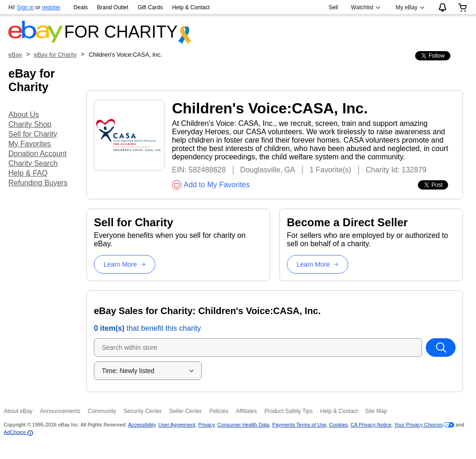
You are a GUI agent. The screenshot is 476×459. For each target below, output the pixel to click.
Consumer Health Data (244, 425)
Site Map (376, 411)
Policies (219, 411)
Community (102, 411)
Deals (81, 7)
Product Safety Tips (289, 411)
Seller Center (185, 411)
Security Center (142, 411)
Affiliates (247, 411)
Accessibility (142, 425)
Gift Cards (150, 7)
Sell (333, 7)
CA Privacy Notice (371, 425)
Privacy (206, 425)
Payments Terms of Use (300, 425)
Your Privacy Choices (418, 425)
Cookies (338, 425)
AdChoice (18, 432)
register (51, 7)
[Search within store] (441, 348)
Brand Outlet (113, 7)
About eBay (18, 411)
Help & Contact (191, 7)
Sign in (25, 7)
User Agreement (177, 425)
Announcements (60, 411)
